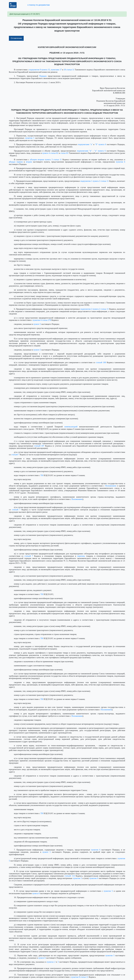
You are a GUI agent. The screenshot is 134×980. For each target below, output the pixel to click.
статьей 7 (15, 455)
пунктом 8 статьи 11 (80, 977)
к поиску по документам (39, 5)
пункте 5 (37, 324)
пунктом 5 (30, 138)
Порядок (43, 76)
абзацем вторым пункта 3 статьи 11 (46, 159)
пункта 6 (36, 893)
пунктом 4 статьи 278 (42, 320)
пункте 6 (42, 958)
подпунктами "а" (85, 144)
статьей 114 (70, 876)
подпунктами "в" (84, 151)
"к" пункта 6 (100, 151)
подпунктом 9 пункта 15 (39, 70)
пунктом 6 (120, 162)
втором (29, 162)
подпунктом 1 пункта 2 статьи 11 (95, 181)
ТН (42, 475)
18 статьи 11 (69, 70)
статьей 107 (39, 446)
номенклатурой (71, 427)
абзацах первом (16, 162)
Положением (111, 486)
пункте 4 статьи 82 (50, 153)
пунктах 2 (51, 962)
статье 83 (64, 153)
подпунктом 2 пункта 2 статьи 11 (95, 309)
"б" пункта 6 (101, 144)
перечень (81, 556)
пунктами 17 (56, 70)
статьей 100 (101, 362)
